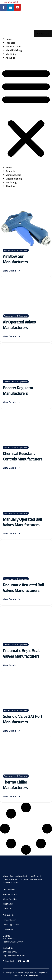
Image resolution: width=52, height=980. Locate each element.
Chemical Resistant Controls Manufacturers (23, 456)
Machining (11, 54)
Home (9, 39)
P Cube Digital (32, 975)
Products (10, 43)
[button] (26, 113)
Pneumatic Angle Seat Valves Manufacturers (21, 653)
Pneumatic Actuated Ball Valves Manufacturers (23, 588)
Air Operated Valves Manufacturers (19, 325)
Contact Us (8, 948)
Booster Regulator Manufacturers (18, 390)
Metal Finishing (14, 50)
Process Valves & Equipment (16, 250)
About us (10, 58)
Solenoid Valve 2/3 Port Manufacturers (23, 719)
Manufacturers (13, 46)
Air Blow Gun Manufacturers (15, 259)
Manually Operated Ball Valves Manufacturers (22, 522)
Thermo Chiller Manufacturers (15, 785)
